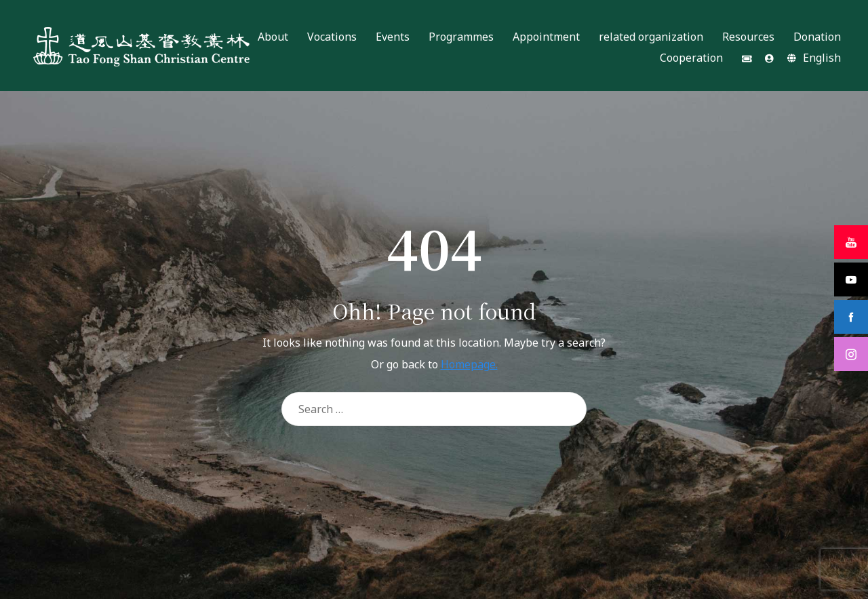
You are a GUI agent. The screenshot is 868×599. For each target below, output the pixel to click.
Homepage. (469, 364)
